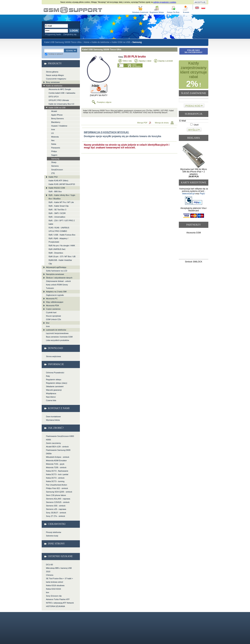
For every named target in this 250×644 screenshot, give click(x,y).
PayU (202, 194)
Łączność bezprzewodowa (57, 333)
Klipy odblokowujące (55, 302)
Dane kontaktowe (53, 417)
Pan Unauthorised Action (57, 485)
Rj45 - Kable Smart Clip (59, 206)
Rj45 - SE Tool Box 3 (57, 210)
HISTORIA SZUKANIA (55, 606)
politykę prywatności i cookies (165, 2)
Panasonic (56, 148)
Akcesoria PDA (52, 305)
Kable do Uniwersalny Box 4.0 (61, 104)
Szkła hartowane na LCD (57, 271)
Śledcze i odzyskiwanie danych (59, 278)
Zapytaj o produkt (166, 61)
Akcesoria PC (52, 299)
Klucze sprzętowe (53, 316)
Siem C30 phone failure (56, 495)
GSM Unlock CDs (53, 319)
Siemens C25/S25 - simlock (58, 502)
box (48, 592)
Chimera (50, 575)
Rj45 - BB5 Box (55, 191)
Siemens (55, 166)
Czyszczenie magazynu (56, 79)
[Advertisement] (194, 247)
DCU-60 (49, 565)
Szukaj (69, 51)
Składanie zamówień (55, 386)
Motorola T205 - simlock (56, 467)
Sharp (54, 162)
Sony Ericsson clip (54, 596)
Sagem (54, 155)
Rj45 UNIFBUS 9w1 (57, 249)
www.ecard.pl (188, 194)
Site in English (197, 8)
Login (74, 31)
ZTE (53, 173)
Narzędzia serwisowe (55, 274)
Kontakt (186, 12)
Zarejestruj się (70, 34)
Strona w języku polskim (203, 8)
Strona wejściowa (53, 356)
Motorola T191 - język (55, 464)
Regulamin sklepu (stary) (57, 383)
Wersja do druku (162, 123)
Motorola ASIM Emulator (56, 460)
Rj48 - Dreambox (56, 253)
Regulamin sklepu (54, 380)
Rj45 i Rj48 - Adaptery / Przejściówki (58, 240)
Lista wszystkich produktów (58, 340)
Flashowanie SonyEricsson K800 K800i (60, 438)
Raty (48, 376)
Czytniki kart (51, 312)
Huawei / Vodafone (59, 126)
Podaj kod (193, 106)
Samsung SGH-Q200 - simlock (59, 492)
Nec (53, 140)
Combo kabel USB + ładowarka (62, 93)
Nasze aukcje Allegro (55, 75)
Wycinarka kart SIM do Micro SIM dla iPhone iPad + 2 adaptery (193, 173)
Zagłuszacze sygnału (55, 295)
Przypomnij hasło (53, 34)
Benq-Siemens (57, 119)
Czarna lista (51, 400)
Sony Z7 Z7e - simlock (55, 516)
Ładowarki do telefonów (56, 330)
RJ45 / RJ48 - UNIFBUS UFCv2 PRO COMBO (59, 229)
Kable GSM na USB (121, 42)
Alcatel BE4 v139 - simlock (57, 447)
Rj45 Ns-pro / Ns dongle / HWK (62, 246)
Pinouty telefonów (54, 532)
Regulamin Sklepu (157, 12)
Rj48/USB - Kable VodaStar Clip (60, 262)
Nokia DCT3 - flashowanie (57, 471)
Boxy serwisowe (53, 82)
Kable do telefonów (101, 42)
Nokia (54, 144)
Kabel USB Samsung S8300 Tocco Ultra (73, 10)
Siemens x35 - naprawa (56, 509)
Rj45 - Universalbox (57, 217)
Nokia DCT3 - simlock (55, 478)
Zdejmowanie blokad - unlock (58, 281)
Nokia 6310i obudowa (55, 585)
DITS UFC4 (54, 97)
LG (53, 133)
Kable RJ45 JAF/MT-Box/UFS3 (62, 184)
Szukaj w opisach (54, 54)
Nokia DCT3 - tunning (55, 481)
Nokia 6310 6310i (53, 589)
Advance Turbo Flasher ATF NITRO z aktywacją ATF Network (60, 601)
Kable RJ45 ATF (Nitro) (58, 181)
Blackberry (56, 122)
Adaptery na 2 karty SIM (56, 292)
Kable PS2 (53, 177)
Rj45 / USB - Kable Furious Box (62, 235)
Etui (48, 323)
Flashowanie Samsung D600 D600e (58, 452)
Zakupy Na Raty (173, 12)
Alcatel (54, 111)
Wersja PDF (142, 123)
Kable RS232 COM (57, 188)
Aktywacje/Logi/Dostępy (56, 267)
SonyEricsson (57, 170)
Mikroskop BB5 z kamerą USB (59, 568)
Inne (53, 129)
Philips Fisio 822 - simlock (57, 488)
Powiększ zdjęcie (104, 102)
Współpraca (51, 393)
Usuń (194, 125)
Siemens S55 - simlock (56, 506)
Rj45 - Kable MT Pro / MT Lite (61, 202)
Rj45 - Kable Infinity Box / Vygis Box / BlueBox (62, 197)
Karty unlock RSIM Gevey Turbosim (57, 286)
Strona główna (52, 72)
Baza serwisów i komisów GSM (59, 337)
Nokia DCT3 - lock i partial (57, 474)
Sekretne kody (52, 536)
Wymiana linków (53, 420)
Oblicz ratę (127, 61)
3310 (48, 572)
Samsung (55, 159)
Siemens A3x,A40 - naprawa (58, 499)
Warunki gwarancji (54, 390)
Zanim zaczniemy (53, 443)
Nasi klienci (51, 397)
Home (86, 42)
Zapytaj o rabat (145, 61)
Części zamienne (53, 309)
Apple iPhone (57, 115)
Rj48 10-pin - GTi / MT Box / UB (62, 256)
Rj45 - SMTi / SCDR (57, 213)
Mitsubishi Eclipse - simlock (58, 457)
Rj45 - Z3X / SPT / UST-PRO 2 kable (62, 222)
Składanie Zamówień (140, 12)
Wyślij (193, 130)
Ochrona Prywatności (55, 373)
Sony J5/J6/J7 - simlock (56, 513)
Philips (54, 151)
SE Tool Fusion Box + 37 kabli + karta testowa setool (60, 580)
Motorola (55, 137)
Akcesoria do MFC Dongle (60, 89)
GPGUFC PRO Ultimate (59, 100)
